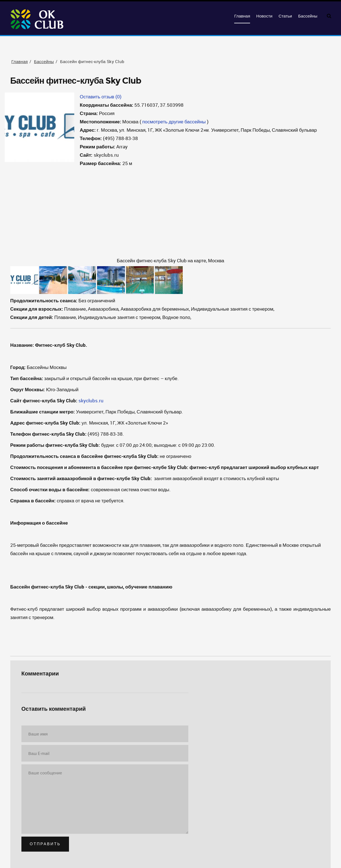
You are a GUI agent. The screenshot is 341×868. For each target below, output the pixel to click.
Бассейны (308, 16)
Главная (242, 16)
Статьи (285, 16)
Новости (264, 16)
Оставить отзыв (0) (101, 97)
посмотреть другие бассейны (174, 122)
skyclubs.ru (91, 401)
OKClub (38, 19)
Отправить (45, 844)
